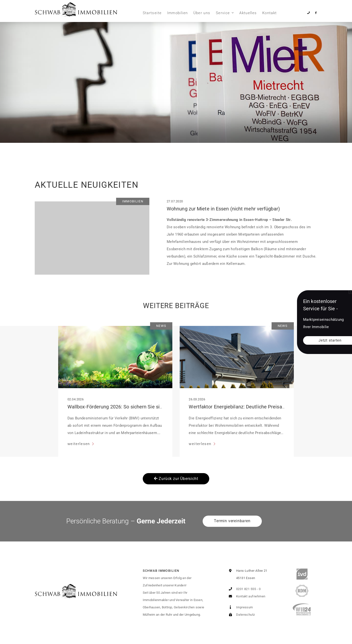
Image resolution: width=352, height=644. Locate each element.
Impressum (240, 607)
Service (223, 13)
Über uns (202, 13)
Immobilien (178, 13)
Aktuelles (248, 13)
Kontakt (269, 13)
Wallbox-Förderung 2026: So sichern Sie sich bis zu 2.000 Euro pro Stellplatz (151, 407)
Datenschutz (241, 615)
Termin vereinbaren (232, 521)
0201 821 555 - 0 (244, 589)
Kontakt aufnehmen (246, 596)
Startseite (152, 13)
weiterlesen (79, 444)
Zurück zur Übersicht (176, 479)
